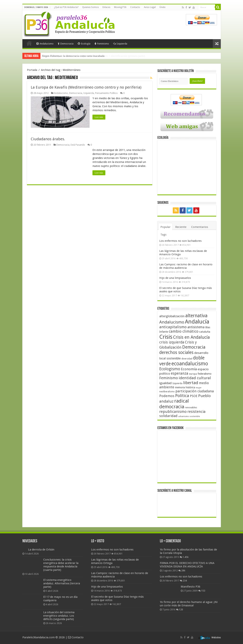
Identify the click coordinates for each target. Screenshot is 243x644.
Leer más (99, 117)
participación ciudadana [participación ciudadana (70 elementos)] (195, 391)
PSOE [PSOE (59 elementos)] (194, 396)
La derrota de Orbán (41, 550)
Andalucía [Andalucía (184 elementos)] (197, 322)
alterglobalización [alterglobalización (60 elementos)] (172, 316)
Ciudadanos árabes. (48, 139)
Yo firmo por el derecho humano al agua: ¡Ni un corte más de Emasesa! (189, 604)
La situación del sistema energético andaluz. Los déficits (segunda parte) (59, 616)
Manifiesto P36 (191, 587)
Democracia (66, 44)
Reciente (181, 227)
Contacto (135, 7)
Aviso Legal (150, 7)
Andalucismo (45, 44)
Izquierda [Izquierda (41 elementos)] (177, 383)
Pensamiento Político (106, 93)
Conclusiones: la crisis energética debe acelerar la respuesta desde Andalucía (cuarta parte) (61, 565)
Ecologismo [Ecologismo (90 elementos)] (170, 369)
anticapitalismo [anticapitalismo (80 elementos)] (173, 327)
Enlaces (106, 7)
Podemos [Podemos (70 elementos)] (167, 396)
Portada (29, 43)
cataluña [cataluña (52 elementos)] (205, 332)
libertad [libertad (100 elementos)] (191, 383)
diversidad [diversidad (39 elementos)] (187, 359)
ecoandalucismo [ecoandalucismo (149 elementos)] (190, 364)
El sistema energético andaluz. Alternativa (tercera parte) (62, 583)
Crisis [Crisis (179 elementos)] (166, 337)
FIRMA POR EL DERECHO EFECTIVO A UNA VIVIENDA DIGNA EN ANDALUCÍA (187, 565)
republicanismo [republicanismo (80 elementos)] (173, 412)
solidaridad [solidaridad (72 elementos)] (168, 416)
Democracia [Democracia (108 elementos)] (194, 347)
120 (181, 610)
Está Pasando (78, 145)
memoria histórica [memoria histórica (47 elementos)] (185, 387)
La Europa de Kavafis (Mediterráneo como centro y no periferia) (86, 87)
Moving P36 (120, 7)
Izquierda (120, 44)
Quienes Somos (90, 7)
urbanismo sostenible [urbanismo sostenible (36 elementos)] (189, 416)
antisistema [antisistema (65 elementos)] (196, 327)
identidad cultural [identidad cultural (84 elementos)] (195, 378)
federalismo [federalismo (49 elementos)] (205, 374)
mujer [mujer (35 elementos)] (199, 388)
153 (203, 591)
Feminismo (102, 44)
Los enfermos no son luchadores (180, 241)
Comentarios (200, 227)
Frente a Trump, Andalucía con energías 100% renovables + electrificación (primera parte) (93, 56)
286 (183, 571)
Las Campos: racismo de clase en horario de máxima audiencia (186, 266)
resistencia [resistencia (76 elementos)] (196, 412)
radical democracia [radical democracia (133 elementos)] (174, 404)
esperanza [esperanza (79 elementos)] (180, 373)
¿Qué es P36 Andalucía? (66, 7)
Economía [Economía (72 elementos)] (189, 369)
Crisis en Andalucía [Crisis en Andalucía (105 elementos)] (191, 337)
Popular (165, 227)
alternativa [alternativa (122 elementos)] (196, 316)
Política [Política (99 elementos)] (182, 396)
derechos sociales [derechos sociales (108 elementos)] (176, 352)
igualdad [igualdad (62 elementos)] (165, 383)
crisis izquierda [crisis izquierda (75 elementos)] (172, 342)
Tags (163, 235)
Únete (162, 7)
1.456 (186, 557)
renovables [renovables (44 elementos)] (191, 407)
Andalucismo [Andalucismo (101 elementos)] (172, 322)
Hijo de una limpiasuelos (175, 278)
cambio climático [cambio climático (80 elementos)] (184, 331)
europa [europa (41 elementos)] (193, 374)
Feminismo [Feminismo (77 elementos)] (169, 378)
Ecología (84, 44)
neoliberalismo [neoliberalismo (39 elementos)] (167, 392)
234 (185, 581)
